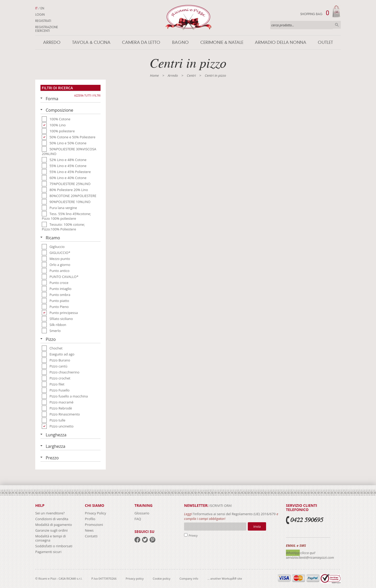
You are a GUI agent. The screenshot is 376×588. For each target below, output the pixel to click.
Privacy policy (135, 578)
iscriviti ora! (220, 506)
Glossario (142, 513)
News (89, 530)
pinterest (152, 540)
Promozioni (94, 525)
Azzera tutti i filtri (87, 96)
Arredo (52, 42)
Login (40, 15)
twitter (145, 540)
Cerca (337, 25)
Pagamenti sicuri (48, 552)
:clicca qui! (308, 553)
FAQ (138, 519)
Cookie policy (161, 578)
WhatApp (293, 553)
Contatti (91, 536)
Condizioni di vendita (52, 519)
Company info (189, 578)
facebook (137, 540)
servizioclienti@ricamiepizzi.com (310, 557)
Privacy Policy (95, 513)
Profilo (90, 519)
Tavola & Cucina (91, 42)
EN (42, 8)
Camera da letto (141, 42)
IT (36, 8)
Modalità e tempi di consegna (51, 538)
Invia (257, 526)
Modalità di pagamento (54, 525)
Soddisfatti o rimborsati (54, 546)
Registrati (43, 21)
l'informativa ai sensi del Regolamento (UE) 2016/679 (234, 514)
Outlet (325, 42)
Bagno (180, 42)
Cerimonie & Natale (222, 42)
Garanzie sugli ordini (51, 530)
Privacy (193, 535)
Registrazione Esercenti (47, 29)
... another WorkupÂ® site (225, 578)
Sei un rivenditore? (50, 513)
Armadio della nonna (281, 42)
